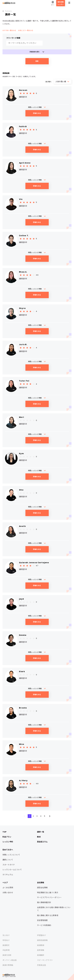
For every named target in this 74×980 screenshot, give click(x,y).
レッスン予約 (8, 842)
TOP (4, 832)
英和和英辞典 (42, 940)
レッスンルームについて (12, 870)
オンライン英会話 (10, 960)
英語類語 (41, 945)
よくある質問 (8, 888)
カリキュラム (8, 875)
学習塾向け (41, 935)
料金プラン (7, 837)
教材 (39, 837)
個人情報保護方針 (44, 902)
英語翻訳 (41, 955)
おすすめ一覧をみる (9, 30)
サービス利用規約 (44, 925)
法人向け (6, 935)
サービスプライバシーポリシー (49, 897)
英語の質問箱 (8, 965)
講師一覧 (41, 832)
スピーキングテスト (45, 960)
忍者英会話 (41, 965)
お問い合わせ (8, 893)
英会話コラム (42, 842)
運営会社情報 (42, 888)
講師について (8, 860)
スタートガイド (9, 865)
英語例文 (6, 945)
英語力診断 (7, 955)
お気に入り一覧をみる (26, 30)
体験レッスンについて (11, 855)
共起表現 (6, 950)
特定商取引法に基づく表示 (48, 893)
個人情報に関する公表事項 (48, 915)
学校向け (6, 940)
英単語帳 (41, 950)
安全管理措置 (42, 920)
